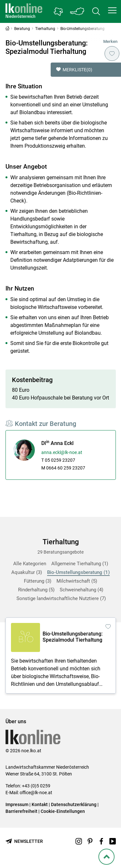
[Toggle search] (96, 11)
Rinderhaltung (36, 590)
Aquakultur (27, 572)
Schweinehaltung (81, 590)
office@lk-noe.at (36, 793)
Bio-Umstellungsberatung (78, 572)
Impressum (17, 804)
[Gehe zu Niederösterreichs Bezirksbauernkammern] (58, 12)
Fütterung (38, 581)
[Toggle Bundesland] (77, 11)
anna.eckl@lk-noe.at (62, 452)
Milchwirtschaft (77, 581)
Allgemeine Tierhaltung (80, 564)
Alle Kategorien (30, 564)
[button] (112, 10)
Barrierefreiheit (21, 811)
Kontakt (40, 804)
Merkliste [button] (74, 70)
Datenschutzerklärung (74, 804)
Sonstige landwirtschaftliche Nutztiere (61, 598)
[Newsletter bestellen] (24, 841)
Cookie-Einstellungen (63, 811)
